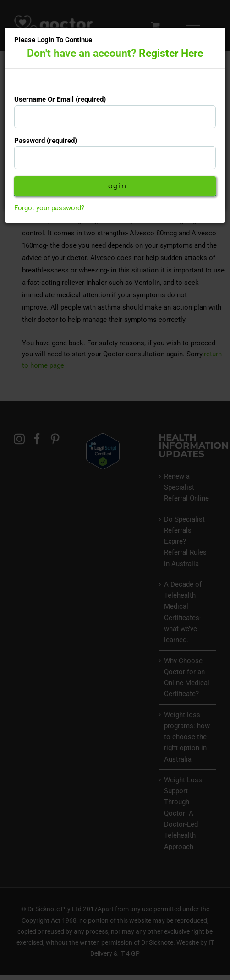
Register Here (171, 53)
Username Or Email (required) (60, 99)
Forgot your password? (49, 208)
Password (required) (46, 141)
